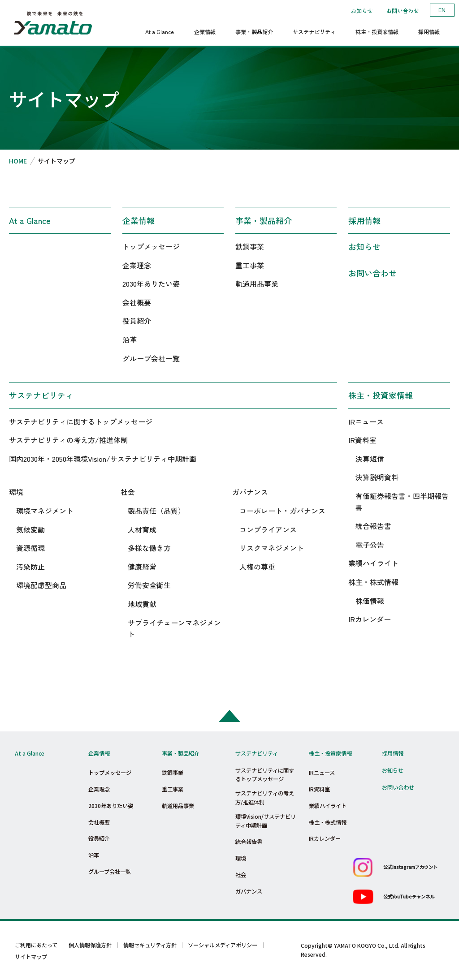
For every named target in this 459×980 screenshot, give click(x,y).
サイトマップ (31, 957)
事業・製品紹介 (264, 220)
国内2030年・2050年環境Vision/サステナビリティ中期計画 (103, 459)
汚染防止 (30, 567)
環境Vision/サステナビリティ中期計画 (266, 821)
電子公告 (370, 545)
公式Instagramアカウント (410, 867)
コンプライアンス (268, 529)
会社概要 (137, 302)
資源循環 (30, 548)
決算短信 (370, 459)
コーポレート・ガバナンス (282, 511)
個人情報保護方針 (90, 945)
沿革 (130, 340)
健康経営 (142, 567)
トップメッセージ (151, 246)
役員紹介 (137, 321)
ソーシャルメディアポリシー (223, 945)
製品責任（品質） (156, 511)
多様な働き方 (149, 548)
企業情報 (139, 220)
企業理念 (137, 265)
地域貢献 (142, 604)
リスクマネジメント (272, 548)
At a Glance (30, 220)
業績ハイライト (373, 563)
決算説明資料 (377, 477)
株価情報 (370, 601)
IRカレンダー (370, 619)
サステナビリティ (41, 395)
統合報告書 (373, 526)
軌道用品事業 (257, 284)
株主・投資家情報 (381, 395)
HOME (18, 161)
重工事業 (250, 265)
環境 (16, 492)
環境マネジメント (45, 511)
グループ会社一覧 (151, 358)
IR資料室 (362, 440)
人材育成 (142, 529)
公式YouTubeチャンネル (409, 896)
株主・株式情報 (373, 582)
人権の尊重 (257, 567)
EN (442, 10)
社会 (128, 492)
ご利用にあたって (36, 945)
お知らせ (362, 11)
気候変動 (30, 529)
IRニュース (366, 421)
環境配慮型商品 (41, 585)
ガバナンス (250, 492)
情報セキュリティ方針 (150, 945)
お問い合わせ (403, 11)
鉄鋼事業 (250, 246)
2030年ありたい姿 (151, 284)
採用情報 (364, 220)
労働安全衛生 (149, 585)
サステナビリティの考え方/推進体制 (68, 440)
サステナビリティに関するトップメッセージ (81, 421)
